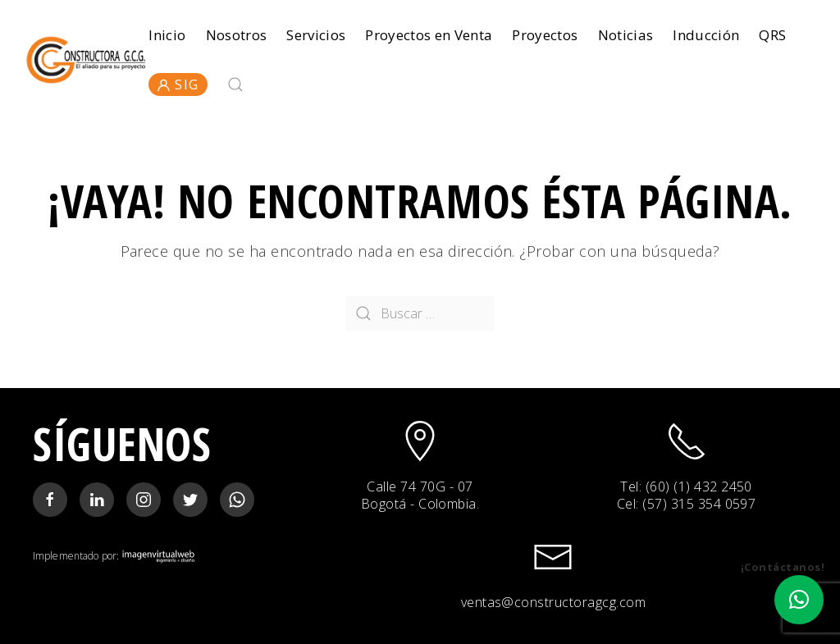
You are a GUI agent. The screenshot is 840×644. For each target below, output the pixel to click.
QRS (772, 35)
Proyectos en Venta (429, 35)
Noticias (626, 35)
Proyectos (545, 35)
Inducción (706, 35)
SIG (178, 84)
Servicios (316, 35)
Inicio (167, 35)
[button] (799, 600)
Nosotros (237, 35)
